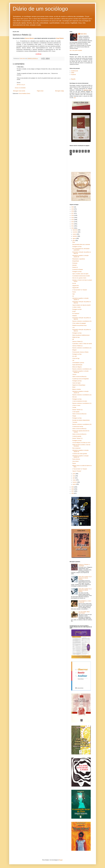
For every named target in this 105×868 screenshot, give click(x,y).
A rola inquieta (76, 412)
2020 (73, 207)
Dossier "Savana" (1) (77, 438)
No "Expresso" (76, 314)
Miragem (74, 350)
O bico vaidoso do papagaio (79, 323)
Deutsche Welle (87, 90)
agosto (74, 238)
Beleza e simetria (77, 389)
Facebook (73, 75)
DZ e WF (75, 356)
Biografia (73, 79)
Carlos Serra (83, 34)
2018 (73, 211)
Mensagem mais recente (19, 91)
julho (74, 241)
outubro (75, 234)
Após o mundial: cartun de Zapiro (80, 274)
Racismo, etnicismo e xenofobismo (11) (82, 403)
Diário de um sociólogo (40, 9)
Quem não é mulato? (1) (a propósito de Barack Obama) (85, 578)
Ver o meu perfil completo (76, 50)
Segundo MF (75, 288)
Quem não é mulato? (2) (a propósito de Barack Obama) (85, 590)
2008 (73, 489)
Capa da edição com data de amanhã (81, 305)
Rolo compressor (76, 448)
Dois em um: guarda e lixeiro (79, 278)
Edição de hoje (76, 337)
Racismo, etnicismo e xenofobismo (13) (82, 369)
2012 (73, 224)
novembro (75, 232)
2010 (73, 228)
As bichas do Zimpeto (78, 270)
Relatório (75, 316)
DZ (73, 296)
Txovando (75, 422)
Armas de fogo (76, 358)
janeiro (74, 484)
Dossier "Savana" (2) (77, 410)
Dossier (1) (75, 267)
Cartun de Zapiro (76, 383)
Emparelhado (76, 261)
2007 (73, 491)
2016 (73, 215)
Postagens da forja (77, 381)
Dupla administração (77, 365)
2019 (73, 209)
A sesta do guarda (77, 436)
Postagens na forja (77, 247)
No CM (74, 283)
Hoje (73, 294)
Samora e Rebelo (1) (77, 346)
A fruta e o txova (76, 405)
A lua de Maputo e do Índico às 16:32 (81, 443)
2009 (73, 487)
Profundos (75, 263)
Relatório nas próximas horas (79, 325)
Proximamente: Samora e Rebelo (80, 352)
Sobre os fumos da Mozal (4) (79, 377)
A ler (73, 328)
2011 (73, 226)
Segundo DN (75, 286)
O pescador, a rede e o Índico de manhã (82, 344)
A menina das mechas (78, 427)
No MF (74, 311)
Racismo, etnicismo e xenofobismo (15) (82, 321)
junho (74, 474)
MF (73, 339)
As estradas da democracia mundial (81, 276)
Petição (74, 416)
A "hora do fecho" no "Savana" (80, 290)
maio (74, 476)
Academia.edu (75, 71)
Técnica (74, 375)
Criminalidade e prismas (78, 363)
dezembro (75, 230)
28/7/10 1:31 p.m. (21, 85)
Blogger (61, 860)
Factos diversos (76, 459)
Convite (74, 407)
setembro (75, 236)
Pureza (74, 292)
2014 (73, 220)
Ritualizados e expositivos (79, 259)
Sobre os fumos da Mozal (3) (79, 414)
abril (74, 478)
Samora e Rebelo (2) (77, 342)
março (74, 480)
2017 (73, 213)
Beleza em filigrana (77, 367)
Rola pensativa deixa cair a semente (81, 244)
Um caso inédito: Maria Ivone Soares (84, 612)
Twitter (73, 73)
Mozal (74, 387)
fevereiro (75, 482)
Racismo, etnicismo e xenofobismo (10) (82, 424)
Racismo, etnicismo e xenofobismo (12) (82, 395)
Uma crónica (75, 461)
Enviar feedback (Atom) (24, 94)
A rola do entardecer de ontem (80, 401)
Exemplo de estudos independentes (81, 420)
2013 (73, 222)
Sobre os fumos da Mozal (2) (79, 429)
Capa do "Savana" (77, 471)
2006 (73, 493)
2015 (73, 218)
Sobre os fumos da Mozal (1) (79, 434)
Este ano (74, 397)
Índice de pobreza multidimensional (81, 335)
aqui (75, 98)
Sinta (74, 242)
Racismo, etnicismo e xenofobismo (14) (82, 348)
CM (73, 360)
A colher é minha (76, 307)
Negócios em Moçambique (79, 385)
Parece (74, 463)
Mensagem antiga (59, 91)
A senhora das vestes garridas (80, 454)
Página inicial (40, 91)
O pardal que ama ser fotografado (80, 379)
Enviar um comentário (20, 88)
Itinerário (74, 265)
